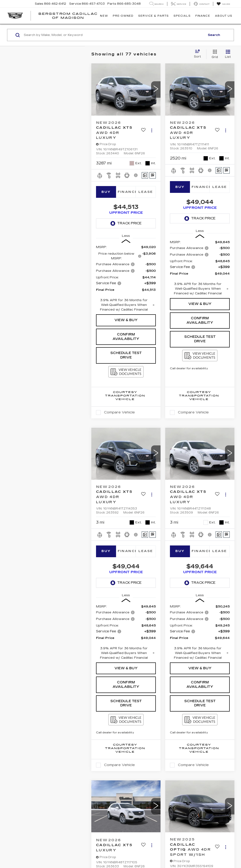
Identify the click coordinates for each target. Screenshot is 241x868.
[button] (156, 90)
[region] (126, 278)
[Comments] (145, 175)
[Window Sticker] (153, 175)
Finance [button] (203, 16)
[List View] (228, 54)
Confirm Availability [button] (126, 337)
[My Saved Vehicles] (223, 4)
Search (214, 35)
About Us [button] (224, 16)
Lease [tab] (146, 192)
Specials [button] (182, 16)
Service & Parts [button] (153, 16)
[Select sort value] (199, 54)
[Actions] (152, 130)
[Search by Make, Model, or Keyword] (114, 35)
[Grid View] (214, 54)
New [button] (104, 16)
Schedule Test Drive (126, 355)
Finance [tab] (127, 192)
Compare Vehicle (119, 412)
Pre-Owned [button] (123, 16)
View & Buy (126, 320)
